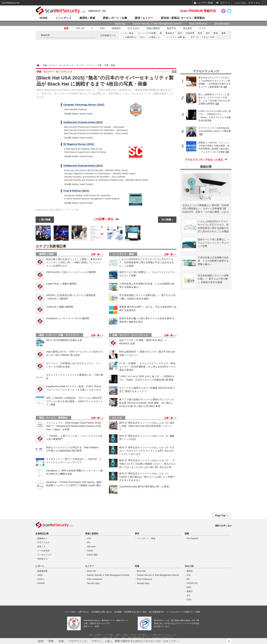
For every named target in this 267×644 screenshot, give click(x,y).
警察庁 (190, 591)
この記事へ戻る (106, 219)
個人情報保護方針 (156, 612)
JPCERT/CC (192, 583)
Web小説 (189, 566)
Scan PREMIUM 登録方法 (198, 11)
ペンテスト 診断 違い (176, 37)
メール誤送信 (43, 551)
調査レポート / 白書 (115, 18)
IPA (89, 542)
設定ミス (41, 547)
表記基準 (187, 28)
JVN (89, 538)
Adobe (90, 551)
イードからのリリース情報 (178, 612)
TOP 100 (80, 28)
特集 (137, 566)
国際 (187, 534)
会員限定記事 (42, 534)
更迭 (200, 33)
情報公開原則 (153, 28)
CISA (189, 600)
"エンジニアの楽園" (147, 33)
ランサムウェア (44, 555)
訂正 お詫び (134, 28)
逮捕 (223, 33)
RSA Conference (198, 24)
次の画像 (166, 220)
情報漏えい (42, 538)
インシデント (64, 18)
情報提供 (116, 28)
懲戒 (216, 33)
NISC (189, 587)
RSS (102, 28)
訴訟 (180, 33)
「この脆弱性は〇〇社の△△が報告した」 (141, 37)
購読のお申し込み (223, 526)
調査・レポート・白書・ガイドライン (59, 335)
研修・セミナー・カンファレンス (130, 335)
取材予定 (171, 28)
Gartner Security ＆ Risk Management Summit (157, 24)
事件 (137, 534)
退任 (208, 33)
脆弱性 (190, 571)
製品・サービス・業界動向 (53, 418)
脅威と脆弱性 (92, 534)
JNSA (40, 575)
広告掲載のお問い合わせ (102, 612)
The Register (193, 538)
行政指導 (190, 33)
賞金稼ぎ (170, 33)
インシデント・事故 (123, 254)
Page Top (220, 515)
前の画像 (46, 220)
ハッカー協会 (127, 33)
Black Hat (120, 24)
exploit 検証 (92, 555)
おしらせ (117, 418)
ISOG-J (41, 579)
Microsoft (91, 547)
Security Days (222, 24)
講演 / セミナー (144, 18)
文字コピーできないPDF (203, 37)
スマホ (202, 28)
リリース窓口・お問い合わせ (77, 612)
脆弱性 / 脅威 (87, 18)
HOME (44, 18)
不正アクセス (43, 542)
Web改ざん (42, 559)
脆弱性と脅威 (46, 254)
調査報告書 (42, 571)
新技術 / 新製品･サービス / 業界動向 (183, 18)
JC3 (188, 596)
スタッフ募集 (194, 612)
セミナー (90, 566)
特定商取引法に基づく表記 (135, 612)
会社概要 (118, 612)
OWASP (41, 583)
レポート (40, 566)
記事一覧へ (97, 254)
